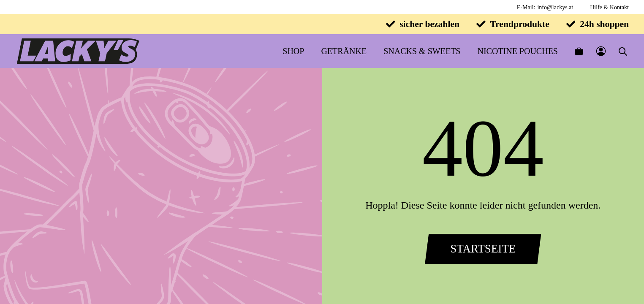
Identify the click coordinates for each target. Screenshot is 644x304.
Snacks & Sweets (422, 51)
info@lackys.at (555, 7)
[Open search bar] (623, 51)
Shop (293, 51)
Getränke (344, 51)
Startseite (483, 249)
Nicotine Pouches (518, 51)
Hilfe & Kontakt (609, 7)
